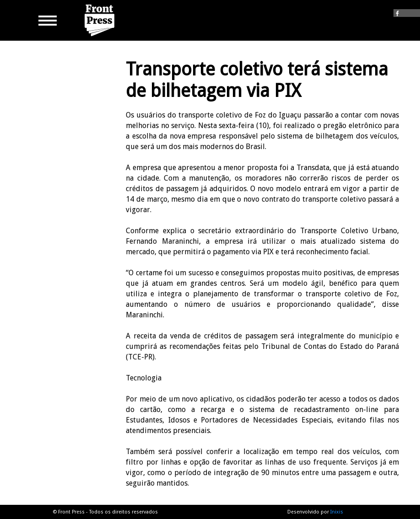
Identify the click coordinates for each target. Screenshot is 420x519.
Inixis (337, 512)
